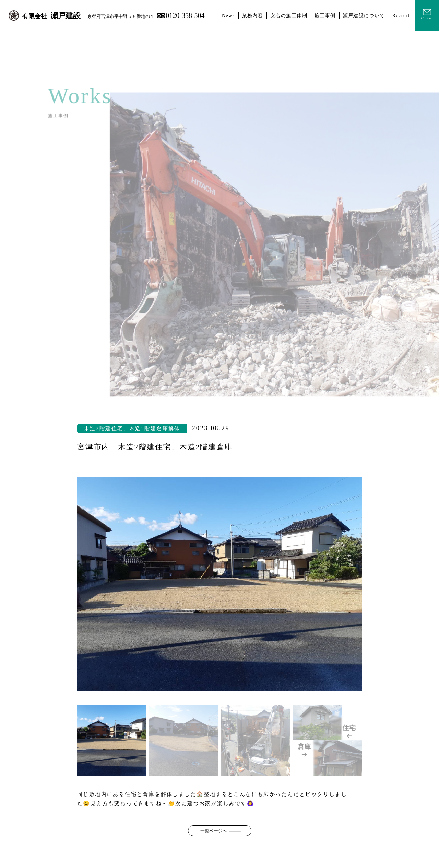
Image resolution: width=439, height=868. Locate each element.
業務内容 (253, 16)
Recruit (401, 16)
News (228, 16)
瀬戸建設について (364, 16)
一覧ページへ (214, 831)
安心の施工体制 (289, 16)
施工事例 (325, 16)
